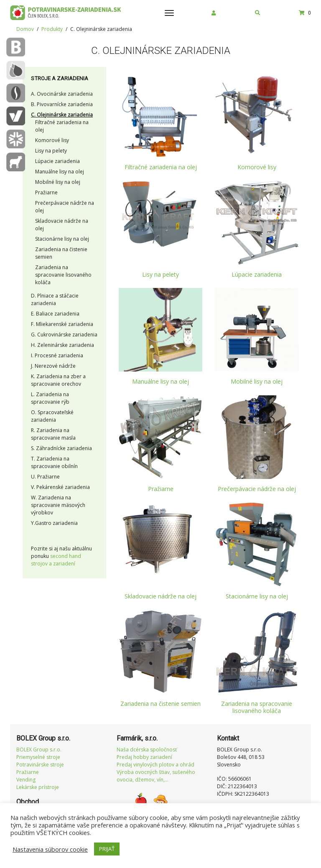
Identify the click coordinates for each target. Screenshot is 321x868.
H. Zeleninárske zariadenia (62, 345)
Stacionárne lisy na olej (62, 239)
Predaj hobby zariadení (144, 757)
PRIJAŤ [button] (107, 849)
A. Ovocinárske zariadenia (62, 94)
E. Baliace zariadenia (55, 314)
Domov (25, 29)
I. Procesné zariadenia (57, 355)
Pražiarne (46, 192)
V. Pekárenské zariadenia (60, 487)
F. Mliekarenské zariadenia (62, 324)
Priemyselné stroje (38, 757)
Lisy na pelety (51, 151)
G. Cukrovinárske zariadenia (64, 335)
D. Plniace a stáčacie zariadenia (55, 299)
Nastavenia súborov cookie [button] (50, 849)
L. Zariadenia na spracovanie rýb (50, 398)
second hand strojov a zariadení (56, 560)
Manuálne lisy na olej (60, 172)
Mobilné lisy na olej (58, 182)
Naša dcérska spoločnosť (147, 750)
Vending (26, 780)
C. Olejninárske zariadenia (62, 115)
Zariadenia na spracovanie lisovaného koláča (63, 275)
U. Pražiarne (45, 477)
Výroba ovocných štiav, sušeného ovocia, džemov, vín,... (156, 776)
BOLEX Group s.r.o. (39, 750)
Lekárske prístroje (38, 787)
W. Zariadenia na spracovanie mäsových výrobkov (58, 505)
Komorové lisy (52, 140)
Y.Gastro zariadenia (54, 523)
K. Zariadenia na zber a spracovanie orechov (58, 380)
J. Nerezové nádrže (53, 366)
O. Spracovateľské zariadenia (52, 416)
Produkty (52, 29)
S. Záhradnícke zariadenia (61, 448)
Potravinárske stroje (40, 765)
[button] (214, 13)
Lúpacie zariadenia (57, 161)
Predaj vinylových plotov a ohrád (155, 765)
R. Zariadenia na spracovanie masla (53, 434)
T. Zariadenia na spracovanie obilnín (54, 462)
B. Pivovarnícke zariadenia (62, 104)
